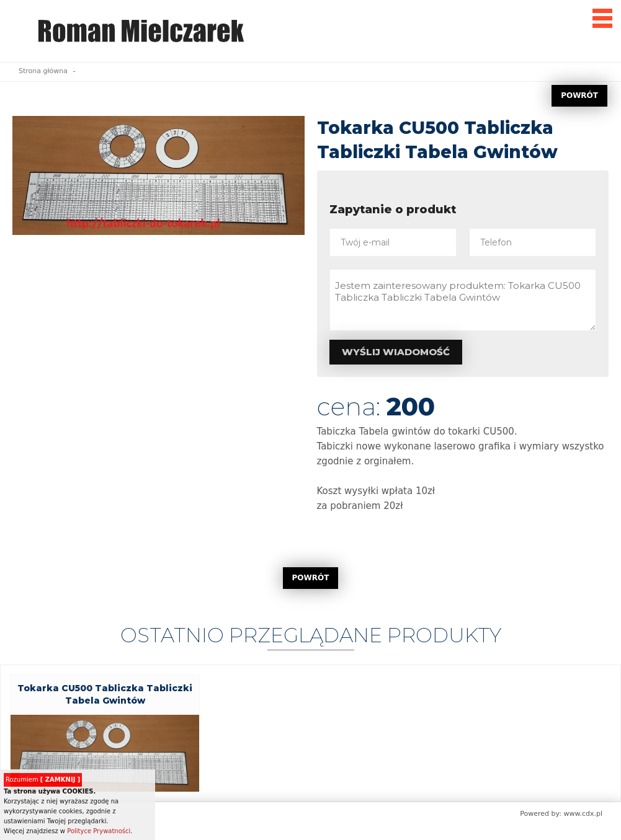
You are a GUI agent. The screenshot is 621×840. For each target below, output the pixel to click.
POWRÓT (579, 95)
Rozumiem (43, 780)
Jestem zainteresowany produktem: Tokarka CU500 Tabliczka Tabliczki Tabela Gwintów (463, 300)
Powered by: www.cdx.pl (561, 814)
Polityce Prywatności (99, 831)
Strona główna (43, 71)
